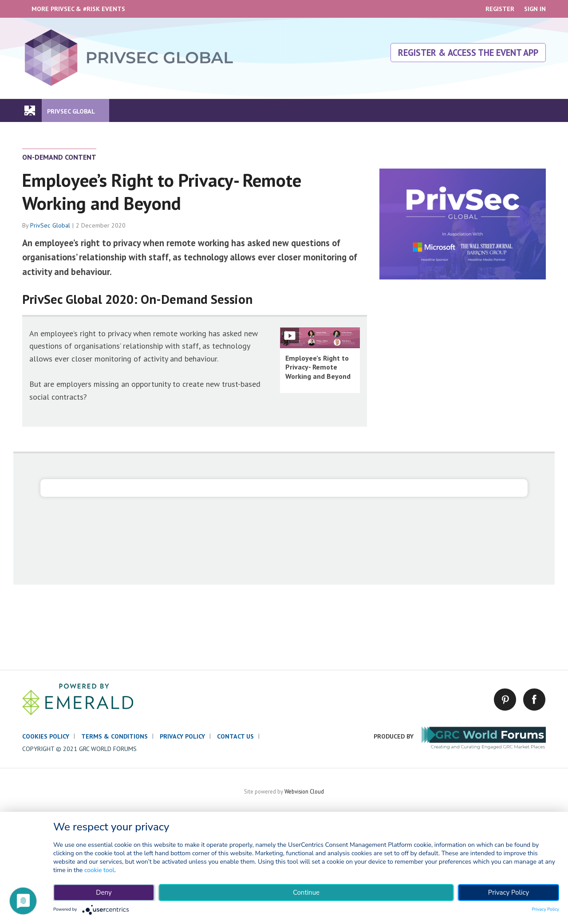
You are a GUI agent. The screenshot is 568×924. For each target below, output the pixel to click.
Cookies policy (46, 736)
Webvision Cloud (304, 791)
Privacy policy (182, 736)
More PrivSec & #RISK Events (78, 9)
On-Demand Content (59, 157)
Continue (306, 893)
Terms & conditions (114, 736)
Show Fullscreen (290, 336)
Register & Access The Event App (468, 53)
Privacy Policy (509, 893)
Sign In (535, 9)
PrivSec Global (50, 225)
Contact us (235, 736)
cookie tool (99, 870)
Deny (104, 893)
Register (500, 9)
